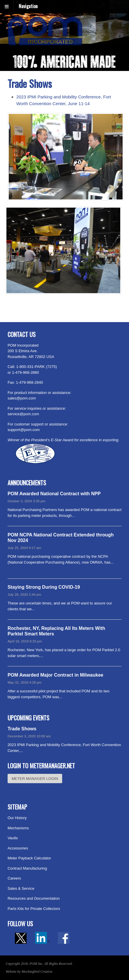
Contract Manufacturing (27, 868)
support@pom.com (24, 430)
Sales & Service (21, 888)
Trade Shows (22, 729)
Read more (85, 516)
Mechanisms (18, 828)
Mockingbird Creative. (37, 972)
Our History (17, 818)
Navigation (28, 6)
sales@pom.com (22, 398)
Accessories (18, 848)
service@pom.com (23, 414)
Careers (14, 878)
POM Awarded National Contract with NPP (54, 494)
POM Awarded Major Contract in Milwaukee (55, 675)
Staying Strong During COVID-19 (44, 587)
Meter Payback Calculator (29, 858)
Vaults (13, 838)
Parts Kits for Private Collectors (34, 909)
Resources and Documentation (34, 898)
